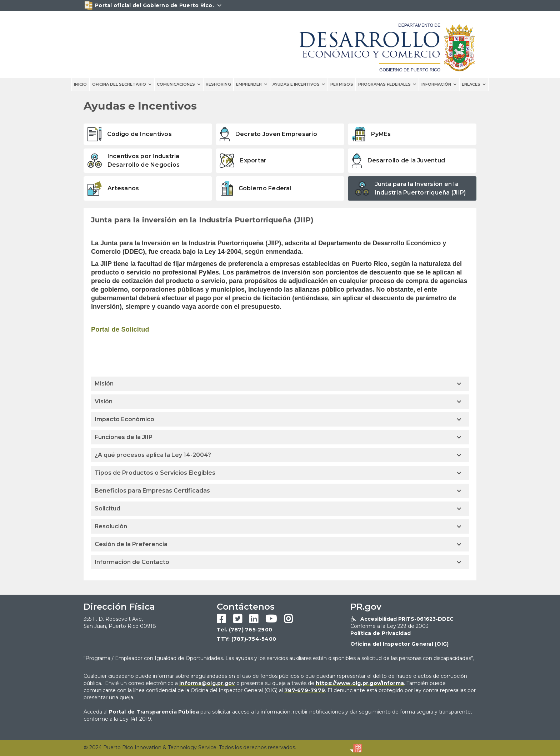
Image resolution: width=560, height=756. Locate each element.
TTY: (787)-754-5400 (246, 639)
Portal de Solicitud (120, 329)
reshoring (218, 84)
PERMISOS (342, 84)
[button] (122, 84)
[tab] (148, 134)
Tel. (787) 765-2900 (244, 630)
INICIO (81, 84)
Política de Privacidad (381, 633)
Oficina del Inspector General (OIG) (400, 644)
